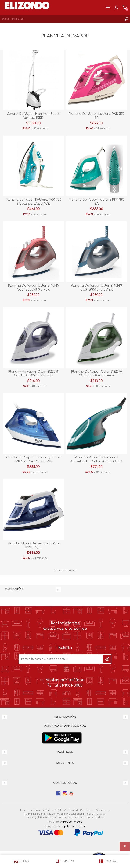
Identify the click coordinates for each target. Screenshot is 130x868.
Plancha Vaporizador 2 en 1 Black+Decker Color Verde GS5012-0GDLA (96, 462)
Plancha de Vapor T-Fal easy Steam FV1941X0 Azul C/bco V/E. (34, 460)
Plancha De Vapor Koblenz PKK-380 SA (97, 202)
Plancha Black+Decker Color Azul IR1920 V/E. (33, 545)
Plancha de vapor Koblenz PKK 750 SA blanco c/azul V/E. (33, 202)
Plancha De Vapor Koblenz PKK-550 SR (96, 116)
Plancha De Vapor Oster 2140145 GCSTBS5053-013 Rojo (33, 288)
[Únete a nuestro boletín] (61, 659)
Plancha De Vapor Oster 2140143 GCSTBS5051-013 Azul (96, 288)
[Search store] (61, 19)
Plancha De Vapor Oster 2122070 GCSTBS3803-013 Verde (96, 374)
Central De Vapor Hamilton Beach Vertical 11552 (34, 116)
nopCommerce (73, 822)
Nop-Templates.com (74, 826)
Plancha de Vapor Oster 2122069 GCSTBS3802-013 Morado (33, 374)
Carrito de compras (125, 8)
